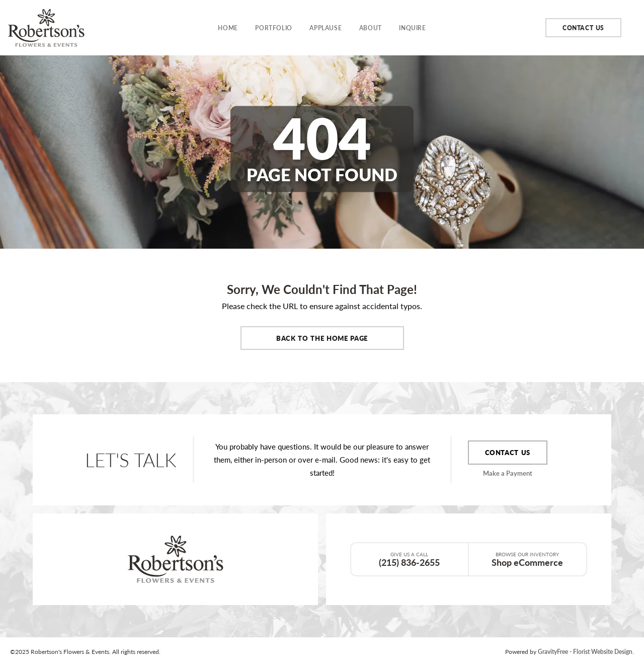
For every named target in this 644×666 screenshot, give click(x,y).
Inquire (412, 28)
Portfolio (274, 28)
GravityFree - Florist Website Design (585, 651)
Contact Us (583, 28)
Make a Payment (508, 473)
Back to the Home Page (322, 338)
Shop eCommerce (528, 559)
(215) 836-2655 (410, 559)
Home (228, 28)
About (371, 28)
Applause (326, 28)
